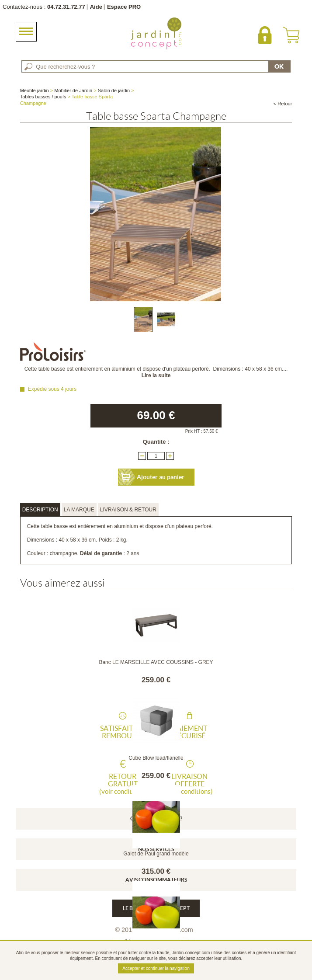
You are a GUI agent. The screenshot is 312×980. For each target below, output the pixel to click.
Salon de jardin (114, 90)
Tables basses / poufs (43, 97)
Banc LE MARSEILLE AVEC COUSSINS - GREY (156, 662)
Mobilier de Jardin (73, 90)
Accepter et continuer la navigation (156, 968)
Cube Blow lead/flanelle (156, 758)
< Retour (283, 104)
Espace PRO (124, 7)
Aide (96, 7)
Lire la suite (156, 375)
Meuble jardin (35, 90)
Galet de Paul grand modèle (156, 854)
